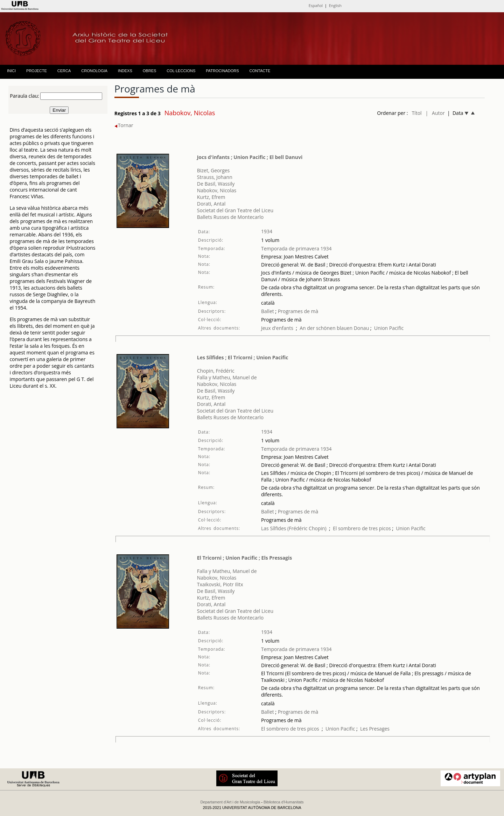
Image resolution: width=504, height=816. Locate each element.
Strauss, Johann (215, 177)
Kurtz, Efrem (211, 197)
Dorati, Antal (211, 204)
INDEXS (125, 71)
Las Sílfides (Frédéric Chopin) (294, 528)
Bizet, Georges (213, 170)
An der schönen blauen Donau (334, 328)
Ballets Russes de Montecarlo (230, 217)
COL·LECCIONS (181, 71)
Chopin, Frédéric (216, 371)
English (335, 5)
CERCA (64, 71)
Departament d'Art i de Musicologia (230, 802)
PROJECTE (37, 71)
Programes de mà (297, 311)
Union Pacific (389, 328)
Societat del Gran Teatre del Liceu (235, 210)
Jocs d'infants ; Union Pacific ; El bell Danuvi (250, 157)
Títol (416, 113)
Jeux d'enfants (277, 328)
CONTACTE (260, 71)
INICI (11, 71)
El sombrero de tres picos (362, 528)
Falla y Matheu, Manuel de (227, 377)
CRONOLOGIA (94, 71)
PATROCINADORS (222, 71)
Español (316, 5)
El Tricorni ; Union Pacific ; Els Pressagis (245, 558)
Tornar (124, 125)
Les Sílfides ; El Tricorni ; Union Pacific (243, 357)
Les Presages (375, 729)
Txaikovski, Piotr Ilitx (220, 584)
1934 (267, 231)
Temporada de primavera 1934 (296, 248)
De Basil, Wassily (216, 184)
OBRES (150, 71)
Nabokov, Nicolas (217, 190)
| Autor (435, 113)
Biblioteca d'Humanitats (284, 802)
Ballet (268, 311)
